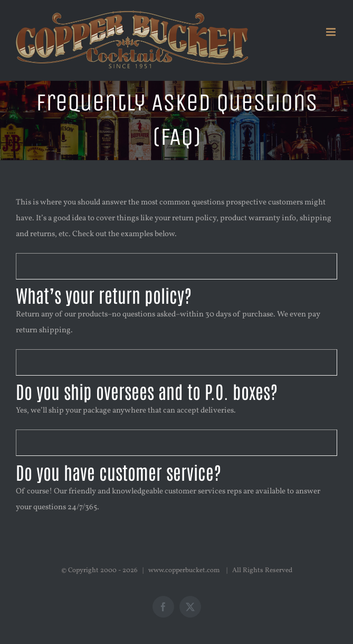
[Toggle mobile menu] (332, 32)
